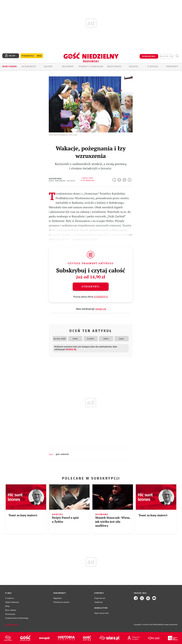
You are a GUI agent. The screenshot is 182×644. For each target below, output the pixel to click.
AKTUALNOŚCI (29, 67)
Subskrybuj (91, 287)
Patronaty (172, 67)
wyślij (130, 179)
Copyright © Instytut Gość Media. (146, 625)
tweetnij (125, 179)
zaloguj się (166, 56)
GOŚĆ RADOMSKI (62, 454)
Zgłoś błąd (12, 625)
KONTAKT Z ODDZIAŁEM (91, 67)
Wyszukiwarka (177, 56)
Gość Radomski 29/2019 (62, 181)
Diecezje (134, 67)
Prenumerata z (32, 56)
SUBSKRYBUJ (149, 56)
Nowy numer (10, 67)
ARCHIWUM (68, 67)
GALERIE (48, 67)
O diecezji (153, 67)
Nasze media (114, 67)
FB (120, 179)
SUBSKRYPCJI (101, 297)
